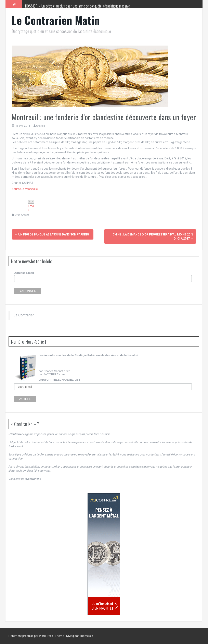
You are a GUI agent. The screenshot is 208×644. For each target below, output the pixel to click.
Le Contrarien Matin (56, 20)
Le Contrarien (24, 315)
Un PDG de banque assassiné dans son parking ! (53, 234)
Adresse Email (24, 273)
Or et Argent (22, 215)
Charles (41, 126)
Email (31, 206)
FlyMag (69, 636)
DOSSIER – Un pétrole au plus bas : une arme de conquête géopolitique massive (77, 6)
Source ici (25, 189)
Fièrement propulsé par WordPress (31, 636)
